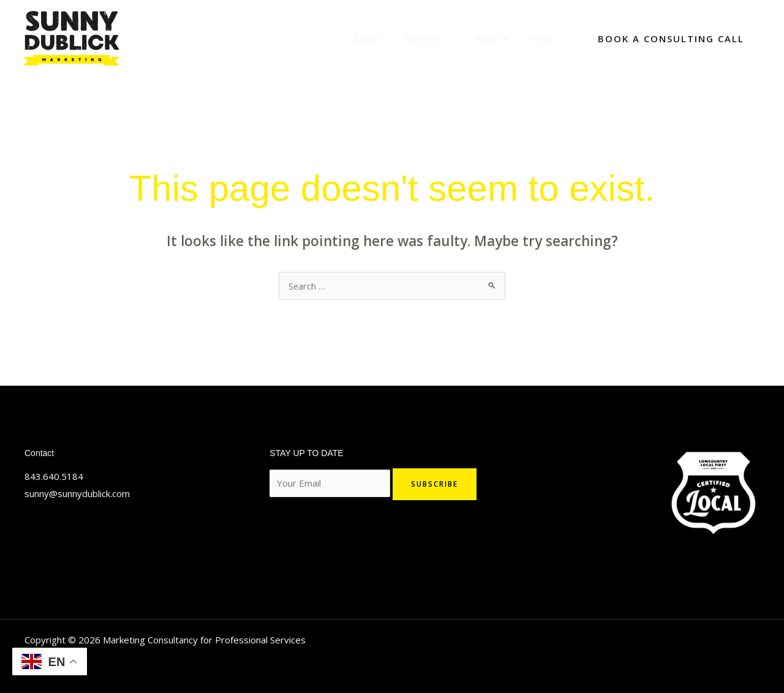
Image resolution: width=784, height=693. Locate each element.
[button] (671, 39)
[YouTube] (85, 550)
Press (546, 39)
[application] (458, 39)
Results (499, 39)
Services (439, 39)
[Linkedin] (48, 550)
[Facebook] (67, 550)
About (383, 39)
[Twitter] (30, 550)
